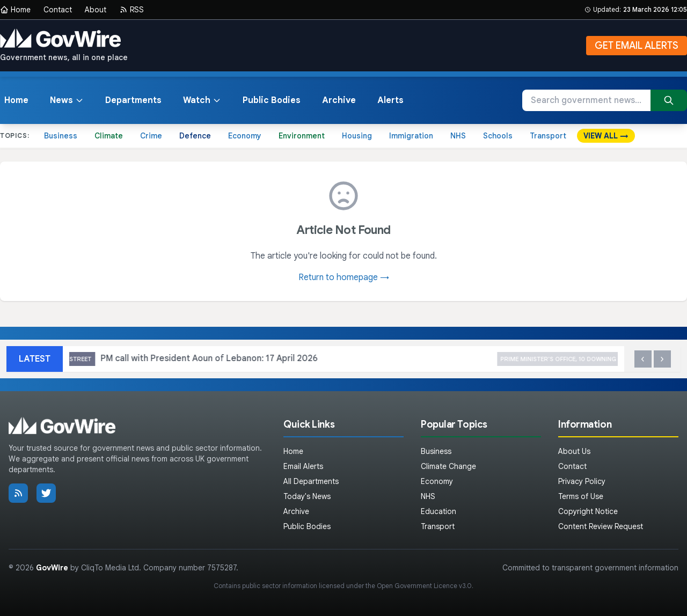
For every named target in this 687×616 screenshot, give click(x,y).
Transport (548, 136)
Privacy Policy (582, 481)
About (96, 10)
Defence (195, 136)
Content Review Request (601, 526)
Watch (202, 100)
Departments (133, 100)
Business (61, 136)
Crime (151, 136)
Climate (109, 136)
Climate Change (448, 466)
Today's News (307, 496)
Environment (302, 136)
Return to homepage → (344, 277)
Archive (339, 100)
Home (15, 10)
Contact (58, 10)
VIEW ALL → (606, 136)
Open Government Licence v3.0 (424, 586)
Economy (245, 136)
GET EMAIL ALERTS (637, 46)
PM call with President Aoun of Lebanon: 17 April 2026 (254, 359)
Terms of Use (581, 496)
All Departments (311, 481)
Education (438, 511)
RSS (131, 10)
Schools (498, 136)
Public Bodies (272, 100)
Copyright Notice (588, 511)
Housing (357, 136)
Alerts (390, 100)
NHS (458, 136)
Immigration (411, 136)
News (67, 100)
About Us (574, 451)
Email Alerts (303, 466)
